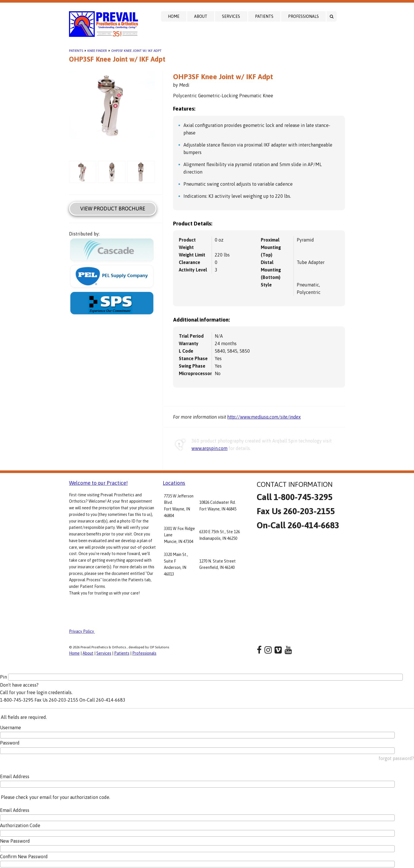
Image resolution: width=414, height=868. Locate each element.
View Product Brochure (113, 209)
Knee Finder (97, 51)
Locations (174, 483)
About (201, 16)
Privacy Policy (82, 631)
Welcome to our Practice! (98, 483)
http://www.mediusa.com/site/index (264, 417)
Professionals (303, 16)
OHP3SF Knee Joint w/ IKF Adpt (136, 51)
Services (231, 16)
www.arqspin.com (209, 448)
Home (174, 16)
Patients (264, 16)
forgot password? (396, 758)
